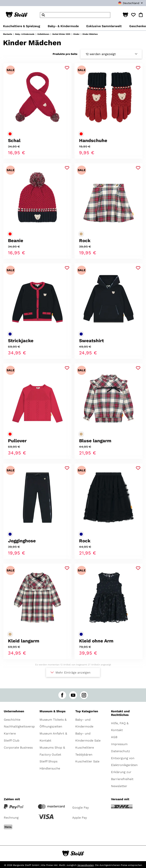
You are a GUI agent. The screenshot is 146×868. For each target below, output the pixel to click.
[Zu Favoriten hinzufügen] (67, 68)
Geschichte (12, 720)
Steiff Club (12, 740)
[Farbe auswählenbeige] (81, 234)
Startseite (8, 34)
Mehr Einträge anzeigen (73, 673)
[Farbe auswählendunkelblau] (10, 334)
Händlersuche (50, 768)
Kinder (76, 34)
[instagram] (84, 695)
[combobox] (122, 3)
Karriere (10, 733)
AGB (114, 737)
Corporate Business (18, 748)
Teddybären (84, 755)
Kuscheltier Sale (87, 761)
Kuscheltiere (85, 748)
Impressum (119, 744)
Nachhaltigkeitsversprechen (24, 726)
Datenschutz (121, 751)
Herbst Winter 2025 (61, 34)
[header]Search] (75, 15)
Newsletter (119, 786)
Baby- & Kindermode (25, 34)
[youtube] (73, 695)
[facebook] (62, 695)
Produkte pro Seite (65, 54)
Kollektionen (43, 34)
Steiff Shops (48, 761)
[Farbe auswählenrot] (10, 134)
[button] (125, 15)
